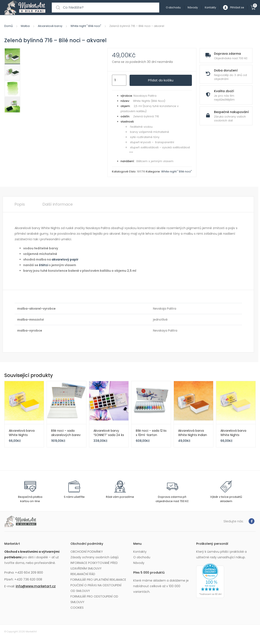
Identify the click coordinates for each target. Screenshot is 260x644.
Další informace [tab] (58, 204)
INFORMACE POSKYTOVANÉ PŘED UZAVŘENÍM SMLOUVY (94, 566)
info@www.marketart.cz (36, 586)
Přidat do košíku (161, 80)
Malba (25, 26)
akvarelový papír (65, 259)
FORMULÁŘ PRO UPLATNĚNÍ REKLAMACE (98, 580)
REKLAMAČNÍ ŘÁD (83, 574)
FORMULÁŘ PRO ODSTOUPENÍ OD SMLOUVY (94, 599)
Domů (8, 26)
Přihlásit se (233, 8)
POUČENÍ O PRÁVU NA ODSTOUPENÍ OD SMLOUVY (96, 588)
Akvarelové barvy (50, 26)
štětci (44, 265)
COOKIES (77, 608)
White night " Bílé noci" (86, 26)
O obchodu (173, 7)
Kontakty (210, 7)
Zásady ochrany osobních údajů (95, 557)
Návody (193, 7)
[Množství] (119, 80)
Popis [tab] (20, 204)
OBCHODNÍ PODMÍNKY (87, 552)
